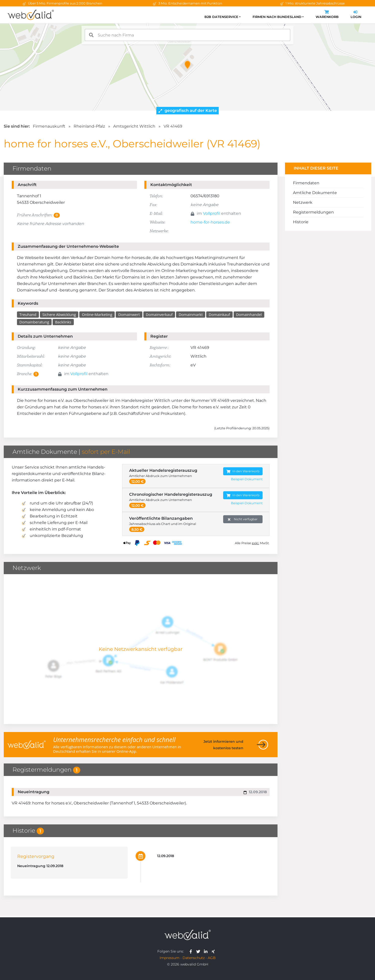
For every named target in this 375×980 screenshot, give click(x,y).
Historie (301, 222)
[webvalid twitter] (199, 951)
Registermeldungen (313, 212)
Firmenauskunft (49, 126)
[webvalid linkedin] (207, 951)
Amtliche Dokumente (315, 193)
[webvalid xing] (214, 951)
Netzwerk (303, 202)
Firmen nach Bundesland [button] (277, 17)
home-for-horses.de (210, 222)
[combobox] (187, 35)
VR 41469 (173, 126)
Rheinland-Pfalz (89, 126)
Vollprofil (212, 213)
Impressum (170, 958)
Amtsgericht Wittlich (134, 126)
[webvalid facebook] (192, 951)
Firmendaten (306, 183)
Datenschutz (194, 958)
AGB (212, 958)
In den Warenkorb (243, 471)
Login (356, 15)
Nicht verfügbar (243, 519)
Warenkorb (327, 15)
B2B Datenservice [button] (221, 17)
